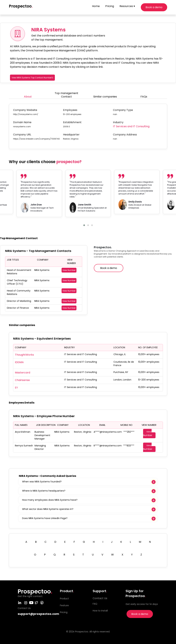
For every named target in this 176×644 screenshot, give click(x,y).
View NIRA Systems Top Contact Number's (32, 78)
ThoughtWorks (24, 355)
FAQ (95, 604)
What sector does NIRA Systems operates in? (48, 509)
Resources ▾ (127, 6)
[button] (84, 225)
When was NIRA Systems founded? (42, 482)
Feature (64, 605)
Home (96, 6)
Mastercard (23, 373)
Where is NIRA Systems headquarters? (44, 491)
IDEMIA (19, 362)
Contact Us (100, 598)
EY (16, 388)
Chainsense (22, 380)
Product (64, 599)
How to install (100, 611)
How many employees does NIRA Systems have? (50, 500)
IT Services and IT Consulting (131, 126)
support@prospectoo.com (38, 614)
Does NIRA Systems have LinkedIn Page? (45, 518)
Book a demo (154, 7)
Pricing (110, 6)
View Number (69, 270)
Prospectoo (21, 6)
